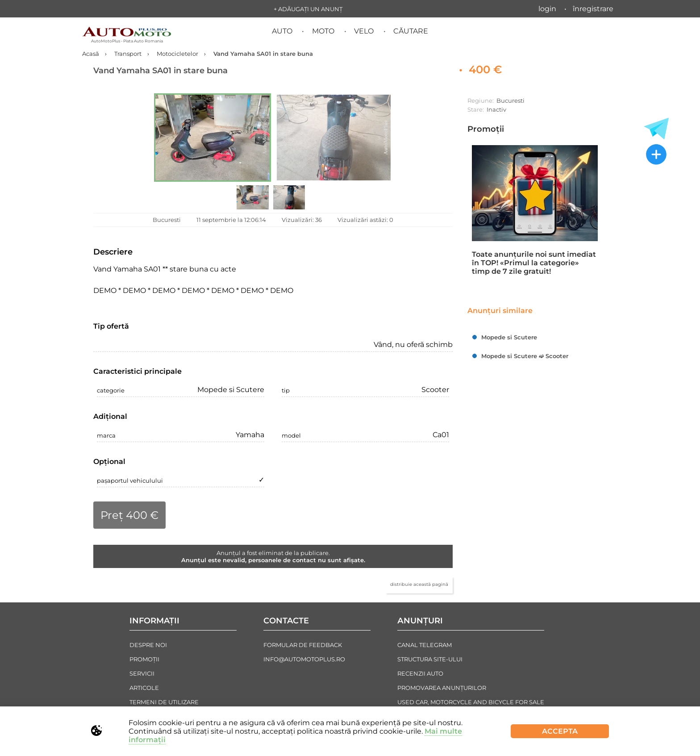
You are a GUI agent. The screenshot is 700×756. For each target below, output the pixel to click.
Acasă (91, 54)
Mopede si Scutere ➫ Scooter (525, 356)
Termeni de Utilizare (164, 702)
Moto (323, 31)
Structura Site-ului (430, 659)
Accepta (560, 731)
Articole (144, 688)
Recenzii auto (420, 673)
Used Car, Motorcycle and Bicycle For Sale (471, 702)
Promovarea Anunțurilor (442, 688)
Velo (364, 31)
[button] (212, 138)
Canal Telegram (425, 645)
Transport (128, 54)
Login (547, 9)
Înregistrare (593, 9)
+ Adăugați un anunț (308, 9)
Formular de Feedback (303, 645)
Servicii (142, 673)
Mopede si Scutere (509, 337)
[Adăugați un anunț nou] (656, 155)
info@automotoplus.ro (304, 659)
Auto (282, 31)
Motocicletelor (177, 54)
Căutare (411, 31)
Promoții (486, 129)
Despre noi (148, 645)
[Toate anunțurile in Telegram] (656, 129)
